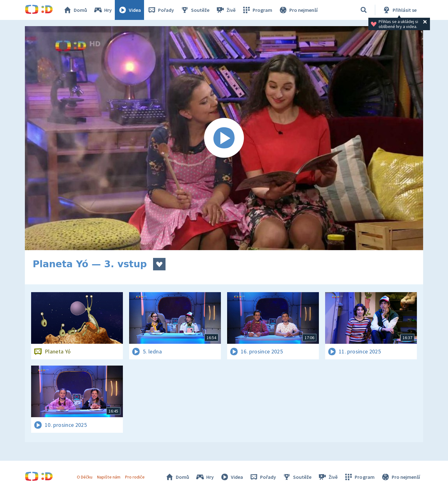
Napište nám (109, 477)
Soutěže (195, 10)
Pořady (161, 10)
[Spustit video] (224, 138)
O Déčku (85, 477)
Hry (103, 10)
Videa (129, 10)
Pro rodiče (135, 477)
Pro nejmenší (298, 10)
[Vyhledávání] (364, 10)
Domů (75, 10)
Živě (226, 10)
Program (257, 10)
